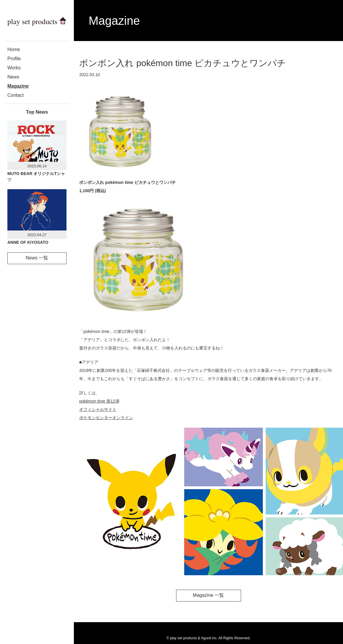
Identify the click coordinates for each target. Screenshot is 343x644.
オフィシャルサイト (98, 409)
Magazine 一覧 (209, 595)
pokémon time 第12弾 (99, 401)
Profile (14, 59)
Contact (16, 95)
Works (14, 68)
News (13, 77)
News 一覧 (37, 258)
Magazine (18, 86)
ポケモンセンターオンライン (106, 418)
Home (14, 49)
